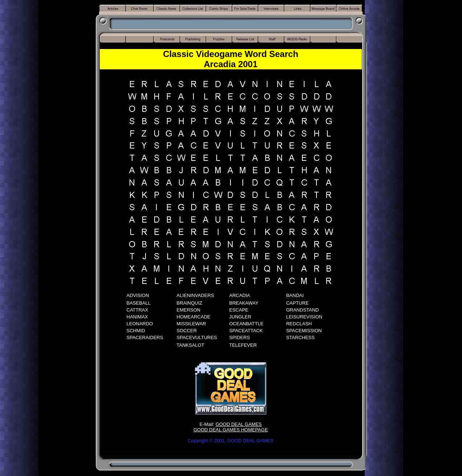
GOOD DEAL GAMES (239, 424)
